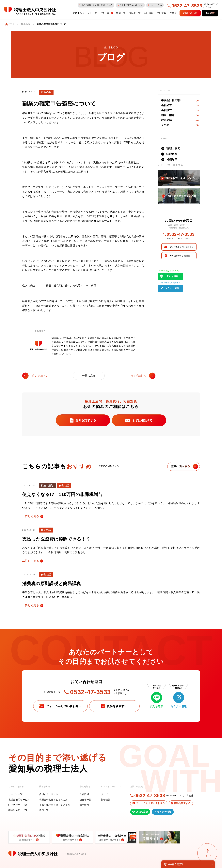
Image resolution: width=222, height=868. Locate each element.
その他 (181, 125)
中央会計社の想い (181, 100)
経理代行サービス (18, 805)
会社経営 (181, 105)
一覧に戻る (89, 376)
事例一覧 (44, 810)
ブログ (104, 794)
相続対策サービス (18, 810)
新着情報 (106, 800)
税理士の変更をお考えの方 (53, 800)
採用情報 (84, 805)
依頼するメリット (49, 794)
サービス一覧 (15, 794)
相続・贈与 (181, 115)
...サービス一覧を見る (171, 165)
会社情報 (84, 794)
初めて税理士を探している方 (55, 805)
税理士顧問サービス (19, 800)
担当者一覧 (86, 800)
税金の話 (181, 120)
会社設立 (181, 110)
